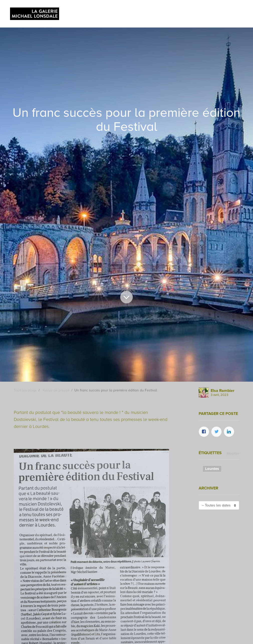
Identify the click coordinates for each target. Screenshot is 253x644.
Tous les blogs (25, 390)
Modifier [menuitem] (233, 454)
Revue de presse (56, 390)
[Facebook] (204, 432)
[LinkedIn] (229, 432)
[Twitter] (216, 432)
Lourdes (212, 469)
